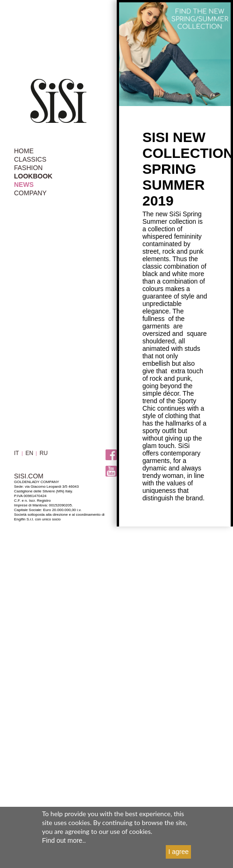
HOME (24, 151)
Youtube (111, 472)
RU (44, 453)
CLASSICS (30, 159)
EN (29, 453)
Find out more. (63, 840)
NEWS (24, 185)
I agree (178, 852)
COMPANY (30, 193)
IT (17, 453)
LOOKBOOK (33, 176)
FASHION (28, 168)
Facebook (111, 455)
